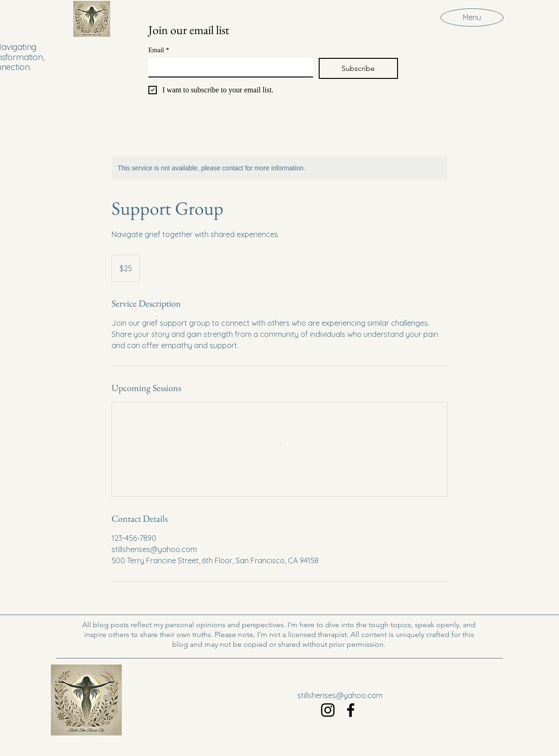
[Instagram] (328, 710)
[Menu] (472, 17)
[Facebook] (351, 710)
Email (159, 50)
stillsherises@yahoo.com (340, 695)
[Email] (228, 67)
